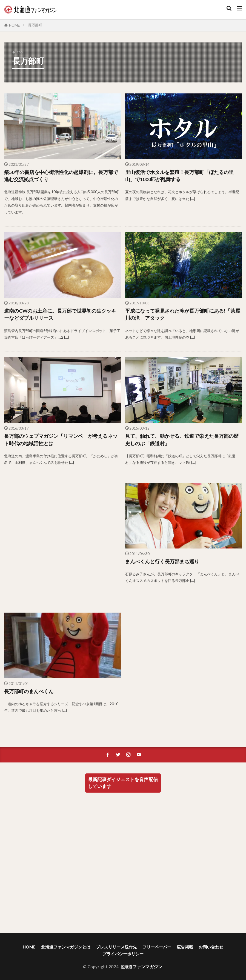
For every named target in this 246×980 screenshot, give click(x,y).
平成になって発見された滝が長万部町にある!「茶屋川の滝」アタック (183, 314)
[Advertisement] (62, 542)
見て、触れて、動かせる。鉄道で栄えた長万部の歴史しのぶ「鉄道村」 (182, 440)
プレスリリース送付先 (116, 947)
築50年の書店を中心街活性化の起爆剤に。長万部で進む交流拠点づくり (61, 176)
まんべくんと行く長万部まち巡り (162, 562)
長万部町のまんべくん (29, 691)
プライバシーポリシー (123, 954)
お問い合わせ (211, 947)
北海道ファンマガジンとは (66, 947)
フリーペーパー (157, 947)
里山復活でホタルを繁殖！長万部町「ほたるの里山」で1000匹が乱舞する (179, 176)
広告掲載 (185, 947)
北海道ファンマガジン (141, 967)
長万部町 (35, 25)
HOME (14, 25)
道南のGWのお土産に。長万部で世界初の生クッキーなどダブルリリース (60, 314)
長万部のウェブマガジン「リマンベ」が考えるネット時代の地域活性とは (61, 440)
